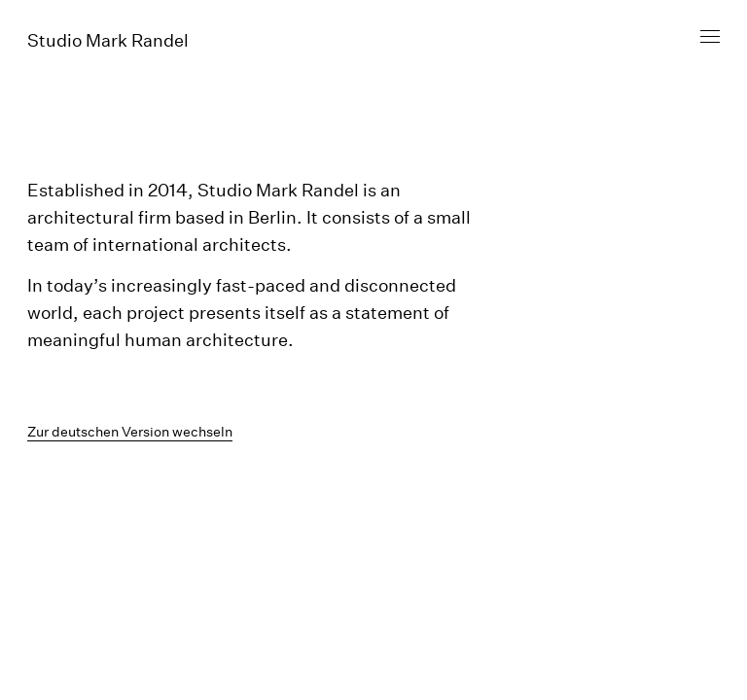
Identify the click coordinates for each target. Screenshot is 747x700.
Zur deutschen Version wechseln (130, 432)
